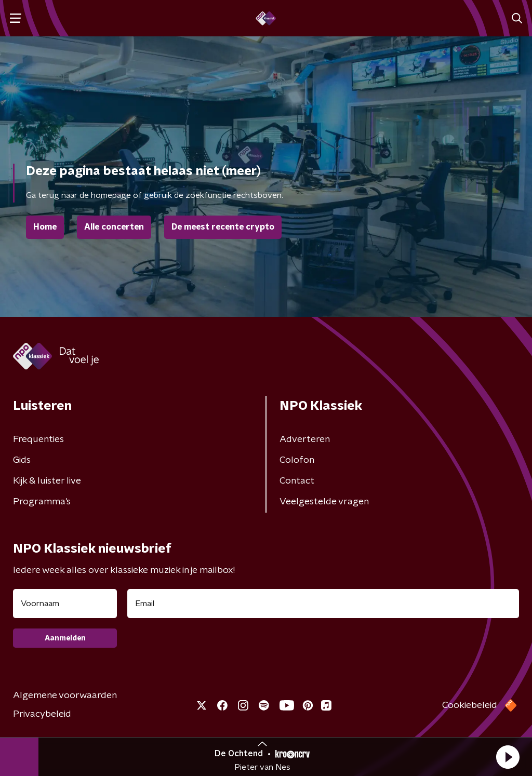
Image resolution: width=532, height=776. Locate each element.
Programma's (42, 502)
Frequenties (38, 439)
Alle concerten (114, 227)
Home (45, 227)
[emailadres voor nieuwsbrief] (323, 604)
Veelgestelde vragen (324, 502)
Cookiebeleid (470, 705)
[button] (508, 757)
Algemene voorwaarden (65, 695)
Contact (297, 481)
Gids (22, 460)
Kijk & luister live (47, 481)
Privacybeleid (42, 714)
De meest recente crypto (223, 227)
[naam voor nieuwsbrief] (65, 604)
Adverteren (305, 439)
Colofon (297, 460)
